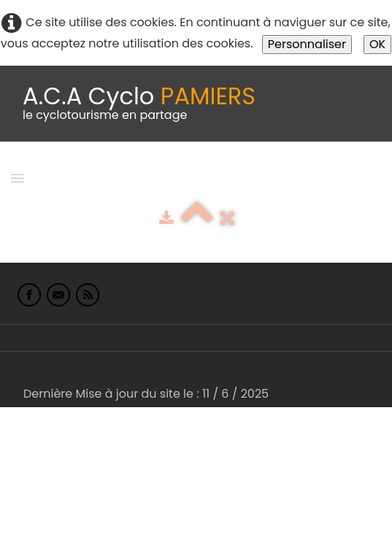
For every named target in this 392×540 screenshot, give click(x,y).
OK (377, 44)
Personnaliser (307, 44)
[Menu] (18, 177)
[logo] (139, 104)
